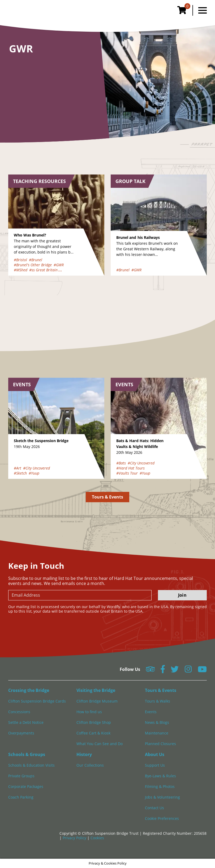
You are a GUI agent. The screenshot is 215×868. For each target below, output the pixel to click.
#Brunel (36, 260)
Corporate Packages (26, 786)
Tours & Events (108, 497)
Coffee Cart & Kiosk (93, 733)
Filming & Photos (160, 786)
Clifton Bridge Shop (94, 722)
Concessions (19, 712)
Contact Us (154, 808)
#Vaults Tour (127, 473)
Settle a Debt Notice (26, 722)
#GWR (59, 265)
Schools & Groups (27, 754)
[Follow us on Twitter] (175, 671)
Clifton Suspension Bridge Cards (37, 701)
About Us (155, 754)
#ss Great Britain (43, 270)
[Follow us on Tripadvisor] (150, 671)
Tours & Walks (158, 701)
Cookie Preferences (162, 818)
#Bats (121, 463)
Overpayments (21, 733)
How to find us (89, 712)
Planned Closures (160, 744)
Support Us (155, 765)
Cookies (97, 838)
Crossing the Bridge (29, 690)
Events (151, 712)
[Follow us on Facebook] (163, 671)
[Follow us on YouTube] (202, 671)
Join (182, 595)
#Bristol (20, 260)
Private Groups (21, 776)
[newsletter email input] (80, 595)
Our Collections (90, 765)
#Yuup (34, 473)
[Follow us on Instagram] (188, 671)
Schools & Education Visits (31, 765)
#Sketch (20, 473)
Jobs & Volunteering (162, 797)
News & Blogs (157, 722)
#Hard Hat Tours (130, 468)
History (84, 754)
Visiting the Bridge (96, 690)
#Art (18, 468)
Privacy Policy (75, 838)
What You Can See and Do (100, 744)
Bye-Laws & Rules (160, 776)
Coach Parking (21, 797)
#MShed (21, 270)
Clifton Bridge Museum (97, 701)
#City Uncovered (36, 468)
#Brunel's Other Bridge (33, 265)
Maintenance (157, 733)
